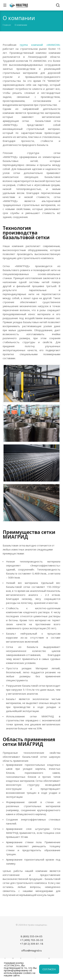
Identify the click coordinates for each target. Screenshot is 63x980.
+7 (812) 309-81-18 (32, 944)
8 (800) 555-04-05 (32, 936)
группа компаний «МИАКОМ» (40, 45)
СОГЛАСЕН (49, 969)
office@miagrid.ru (32, 950)
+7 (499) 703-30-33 (32, 940)
